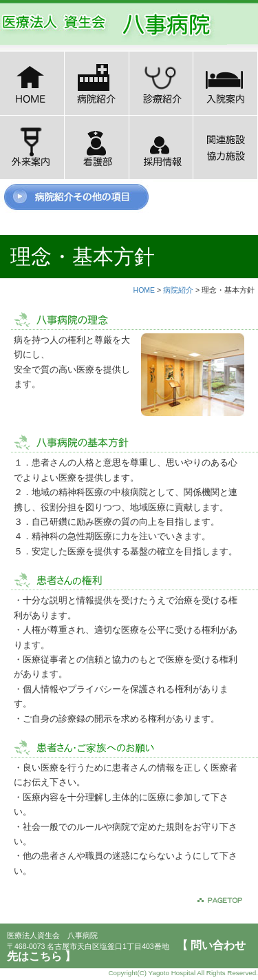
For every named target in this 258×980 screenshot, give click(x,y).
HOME (144, 290)
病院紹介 (178, 290)
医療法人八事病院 (114, 24)
